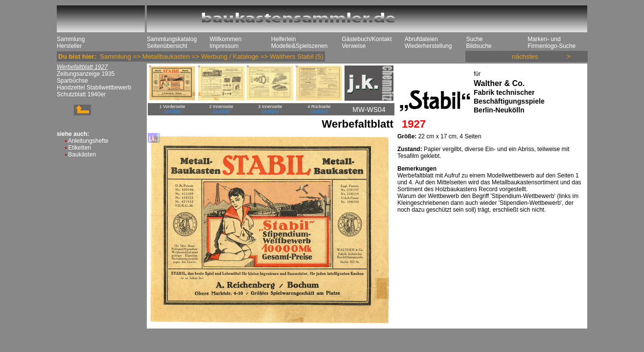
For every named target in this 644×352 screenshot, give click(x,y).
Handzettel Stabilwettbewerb (94, 88)
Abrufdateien (421, 39)
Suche (474, 39)
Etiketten (80, 148)
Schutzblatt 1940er (81, 94)
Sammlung (71, 39)
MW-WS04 (369, 110)
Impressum (224, 46)
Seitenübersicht (167, 46)
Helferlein (284, 39)
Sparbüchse (72, 81)
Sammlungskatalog (172, 39)
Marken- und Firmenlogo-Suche (552, 43)
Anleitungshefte (88, 141)
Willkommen (225, 39)
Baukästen (82, 154)
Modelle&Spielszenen (299, 46)
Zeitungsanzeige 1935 (86, 74)
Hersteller (69, 46)
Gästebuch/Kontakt (367, 39)
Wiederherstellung (428, 46)
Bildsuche (479, 46)
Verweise (354, 46)
